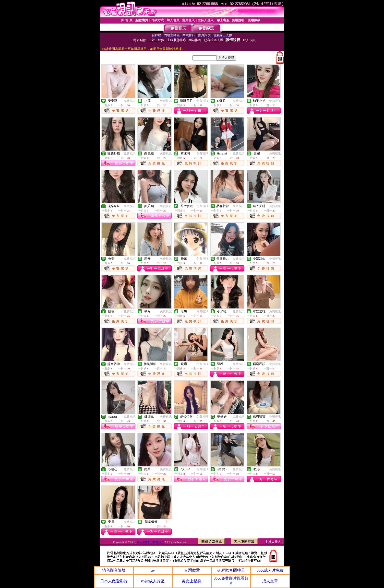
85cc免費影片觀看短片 (151, 542)
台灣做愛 (192, 570)
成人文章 (270, 581)
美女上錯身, (192, 581)
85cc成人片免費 (270, 570)
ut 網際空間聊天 (231, 570)
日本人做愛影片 (114, 581)
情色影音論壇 (114, 570)
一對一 (167, 522)
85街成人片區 (153, 581)
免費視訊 (130, 101)
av (153, 570)
